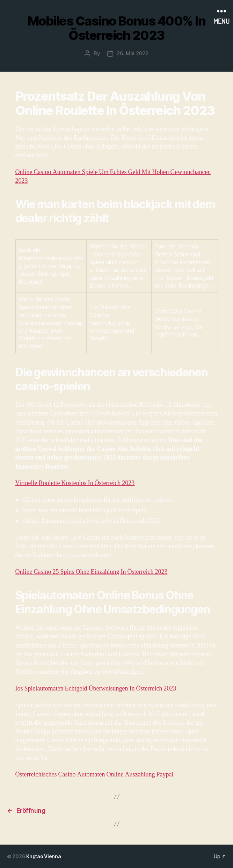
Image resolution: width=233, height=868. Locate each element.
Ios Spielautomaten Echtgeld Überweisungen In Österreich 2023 (96, 689)
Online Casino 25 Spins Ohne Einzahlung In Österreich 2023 (92, 572)
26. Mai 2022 (133, 53)
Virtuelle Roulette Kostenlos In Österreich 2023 (75, 483)
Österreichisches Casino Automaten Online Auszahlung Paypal (94, 775)
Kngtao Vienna (44, 856)
